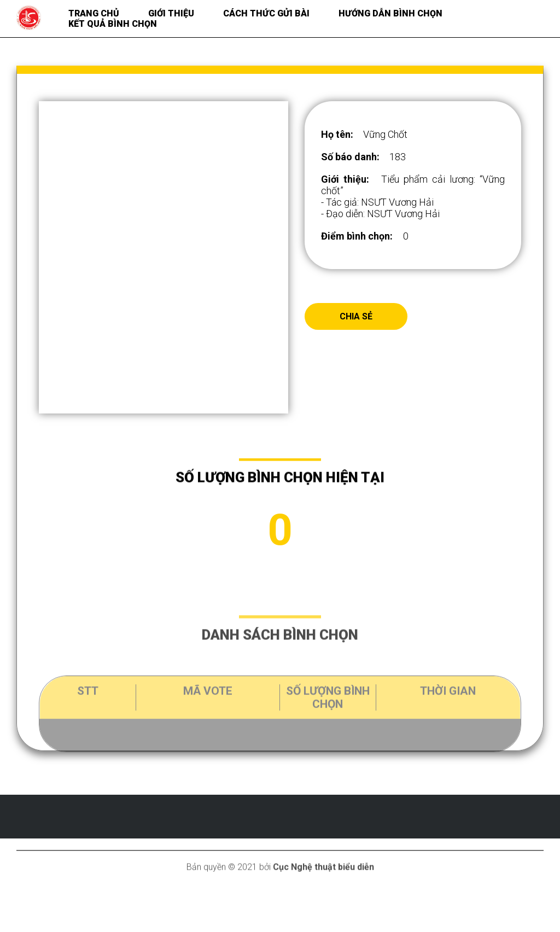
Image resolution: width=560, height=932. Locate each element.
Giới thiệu (171, 13)
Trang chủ (94, 13)
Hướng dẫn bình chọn (390, 13)
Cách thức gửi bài (266, 13)
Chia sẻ (356, 316)
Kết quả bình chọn (113, 24)
